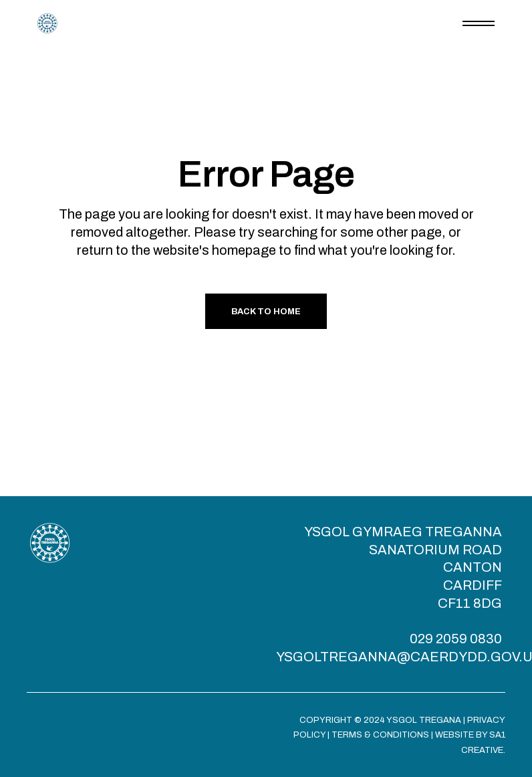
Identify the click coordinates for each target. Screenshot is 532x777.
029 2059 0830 (456, 639)
